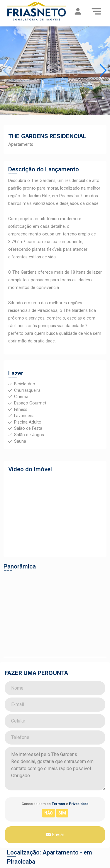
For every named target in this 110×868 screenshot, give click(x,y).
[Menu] (96, 11)
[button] (103, 71)
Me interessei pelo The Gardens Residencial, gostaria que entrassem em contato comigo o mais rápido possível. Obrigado (55, 769)
